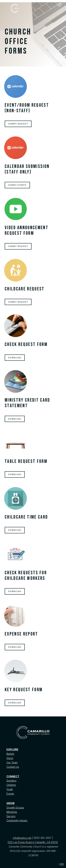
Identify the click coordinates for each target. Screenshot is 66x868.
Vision (10, 758)
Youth (10, 789)
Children (11, 785)
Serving (11, 816)
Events (10, 794)
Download (15, 358)
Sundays (11, 781)
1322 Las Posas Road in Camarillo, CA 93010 (33, 842)
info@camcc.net (22, 838)
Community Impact (17, 820)
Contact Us (13, 767)
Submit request (18, 124)
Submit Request (18, 246)
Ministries (12, 812)
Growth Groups (15, 808)
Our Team (12, 762)
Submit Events (17, 185)
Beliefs (10, 754)
